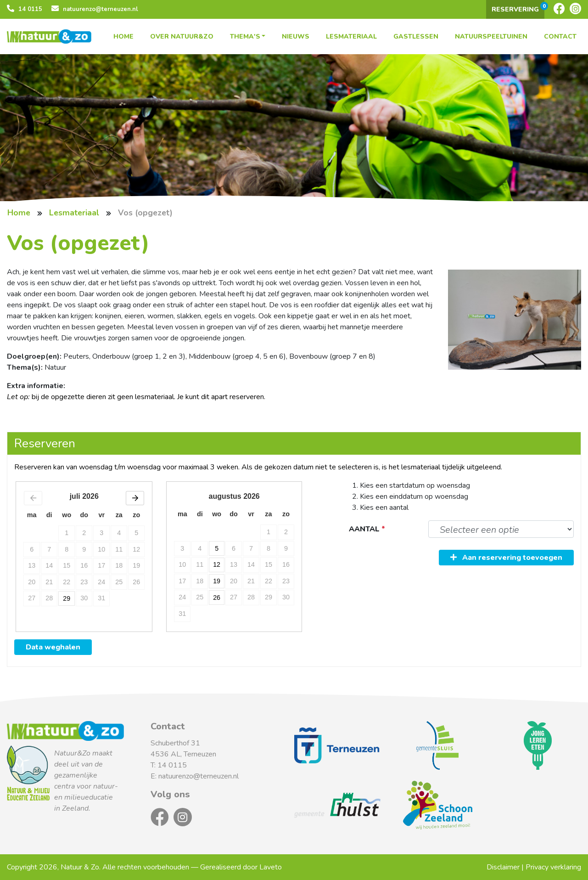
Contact (560, 37)
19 (217, 581)
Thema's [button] (245, 37)
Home (123, 37)
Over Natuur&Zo (182, 37)
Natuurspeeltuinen (491, 37)
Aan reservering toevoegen (506, 558)
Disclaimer (503, 867)
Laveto (271, 867)
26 (217, 597)
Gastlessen (416, 37)
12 (217, 564)
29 (67, 597)
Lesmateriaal (351, 37)
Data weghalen (53, 647)
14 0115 (25, 9)
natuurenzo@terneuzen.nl (95, 9)
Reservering (518, 8)
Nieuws (296, 37)
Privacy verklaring (553, 867)
